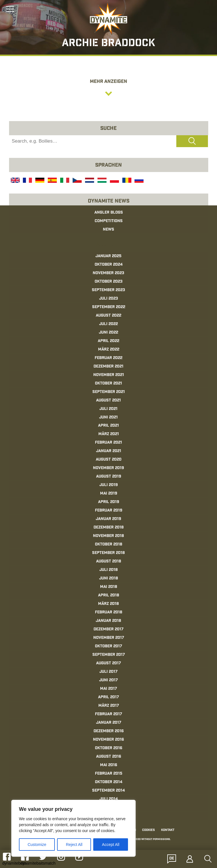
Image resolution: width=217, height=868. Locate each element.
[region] (73, 828)
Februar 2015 (109, 774)
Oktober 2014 (109, 782)
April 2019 (109, 502)
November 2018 (108, 536)
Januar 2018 (108, 621)
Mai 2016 (109, 765)
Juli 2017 (108, 672)
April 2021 (108, 426)
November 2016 (108, 740)
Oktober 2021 (108, 384)
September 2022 (109, 307)
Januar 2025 (108, 256)
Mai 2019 (109, 494)
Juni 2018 (109, 579)
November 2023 (108, 273)
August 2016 (109, 757)
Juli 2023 (109, 299)
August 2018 (109, 562)
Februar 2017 (108, 714)
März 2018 (108, 604)
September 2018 (108, 553)
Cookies (148, 830)
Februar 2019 (109, 511)
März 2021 (109, 434)
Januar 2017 (109, 723)
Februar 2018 (109, 613)
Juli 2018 (109, 570)
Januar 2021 (109, 451)
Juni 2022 (108, 333)
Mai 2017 (108, 689)
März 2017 (109, 706)
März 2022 (109, 350)
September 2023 (108, 290)
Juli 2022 (108, 324)
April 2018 (109, 596)
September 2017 (109, 655)
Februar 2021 (108, 443)
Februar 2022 (108, 358)
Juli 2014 (109, 799)
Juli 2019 (109, 485)
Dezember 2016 (109, 731)
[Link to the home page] (108, 19)
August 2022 (108, 316)
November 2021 (109, 375)
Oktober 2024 (109, 265)
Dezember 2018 (109, 528)
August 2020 (109, 460)
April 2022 (108, 341)
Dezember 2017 (108, 629)
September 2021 (109, 392)
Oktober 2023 (109, 282)
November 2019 (108, 468)
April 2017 (108, 697)
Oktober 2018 (109, 545)
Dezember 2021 (108, 367)
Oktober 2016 (109, 748)
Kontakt (168, 830)
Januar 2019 (108, 519)
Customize (37, 845)
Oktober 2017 (108, 646)
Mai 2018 (109, 587)
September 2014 (108, 791)
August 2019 (109, 477)
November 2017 (109, 638)
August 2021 (108, 401)
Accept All (111, 845)
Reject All (74, 845)
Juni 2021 (108, 418)
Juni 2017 (108, 680)
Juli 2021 (108, 409)
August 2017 (108, 663)
